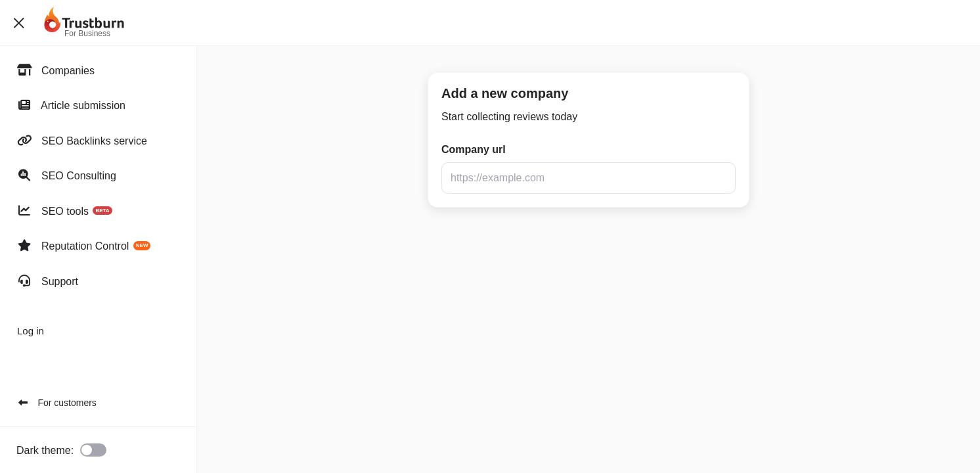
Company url (474, 149)
